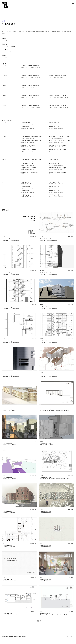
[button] (22, 67)
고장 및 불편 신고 (70, 637)
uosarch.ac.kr (11, 637)
